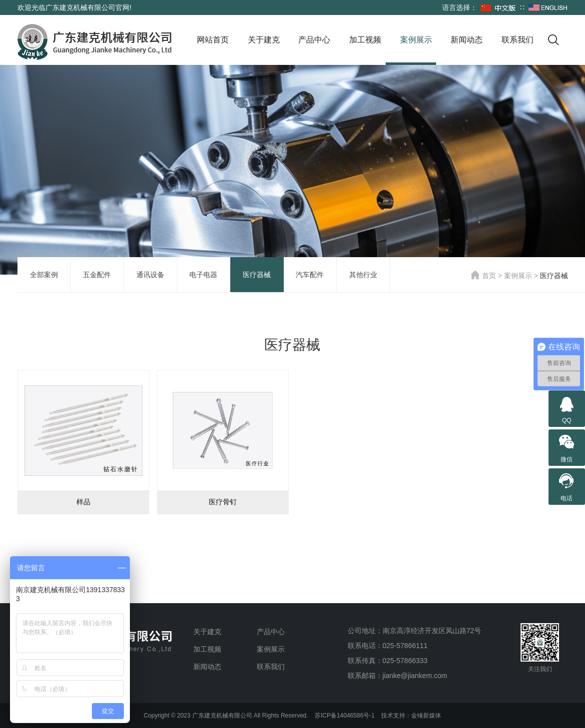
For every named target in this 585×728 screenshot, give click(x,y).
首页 (483, 276)
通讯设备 (150, 275)
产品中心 (314, 40)
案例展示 (416, 40)
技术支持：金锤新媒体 (411, 716)
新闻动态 (467, 40)
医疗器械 (257, 275)
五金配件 (97, 275)
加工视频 (365, 40)
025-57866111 (405, 646)
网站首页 (213, 40)
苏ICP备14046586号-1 (345, 716)
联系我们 (518, 40)
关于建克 (264, 40)
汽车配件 (310, 275)
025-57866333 (405, 661)
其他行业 (363, 275)
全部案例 (44, 275)
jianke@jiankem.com (415, 676)
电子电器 (203, 275)
